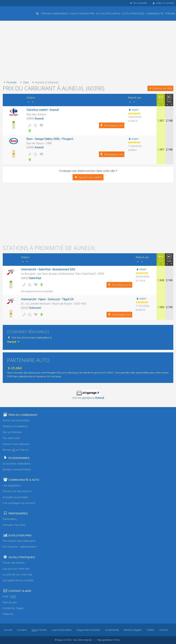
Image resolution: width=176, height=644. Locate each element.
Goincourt (35, 308)
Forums (170, 13)
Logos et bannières (62, 630)
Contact (163, 630)
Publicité (8, 614)
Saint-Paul (35, 278)
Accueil (15, 11)
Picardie (10, 82)
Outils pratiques (133, 13)
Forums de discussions (17, 491)
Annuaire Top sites (14, 525)
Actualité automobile (15, 497)
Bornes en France (16, 450)
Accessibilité (112, 630)
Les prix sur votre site (16, 569)
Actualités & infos (108, 13)
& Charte (39, 630)
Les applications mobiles (18, 580)
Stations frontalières (15, 426)
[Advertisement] (88, 51)
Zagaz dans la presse (88, 630)
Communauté (155, 13)
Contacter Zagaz (13, 608)
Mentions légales (133, 630)
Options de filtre (160, 88)
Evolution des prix (82, 13)
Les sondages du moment (19, 503)
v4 (65, 640)
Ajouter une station (88, 177)
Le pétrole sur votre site (18, 575)
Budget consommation (17, 469)
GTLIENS (14, 368)
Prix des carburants (55, 13)
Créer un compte (163, 3)
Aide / (9, 596)
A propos (22, 630)
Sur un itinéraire (12, 432)
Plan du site (10, 602)
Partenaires (10, 519)
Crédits (150, 630)
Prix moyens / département (20, 547)
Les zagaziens (12, 485)
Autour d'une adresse (16, 444)
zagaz (133, 109)
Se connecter (138, 3)
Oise (24, 82)
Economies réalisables (17, 464)
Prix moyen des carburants (19, 541)
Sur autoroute (11, 438)
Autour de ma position (16, 420)
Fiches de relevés (14, 563)
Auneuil (39, 119)
